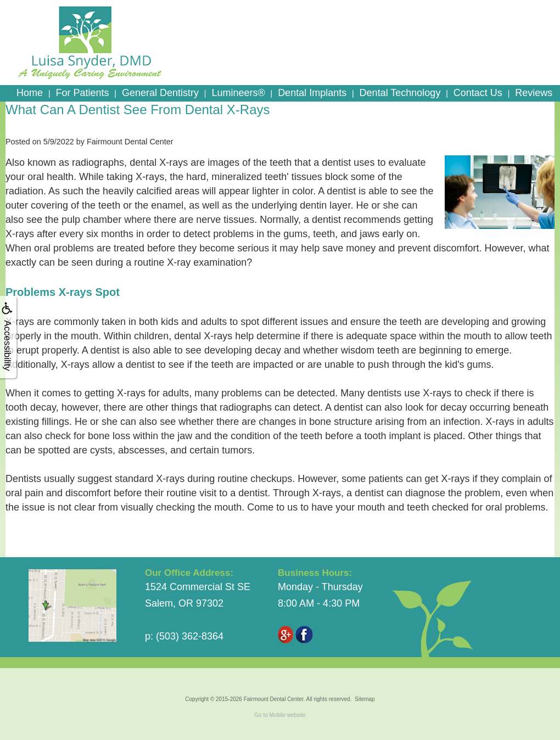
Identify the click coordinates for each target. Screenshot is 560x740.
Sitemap (365, 699)
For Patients (82, 93)
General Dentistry (160, 93)
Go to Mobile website (280, 715)
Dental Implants (312, 93)
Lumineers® (238, 93)
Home (30, 93)
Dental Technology (400, 93)
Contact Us (478, 93)
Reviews (534, 93)
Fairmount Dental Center (274, 699)
